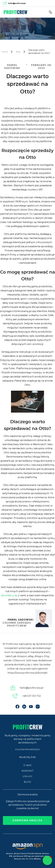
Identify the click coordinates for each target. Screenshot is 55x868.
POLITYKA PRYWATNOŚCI (28, 749)
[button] (50, 12)
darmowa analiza (27, 820)
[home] (15, 12)
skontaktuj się (9, 595)
